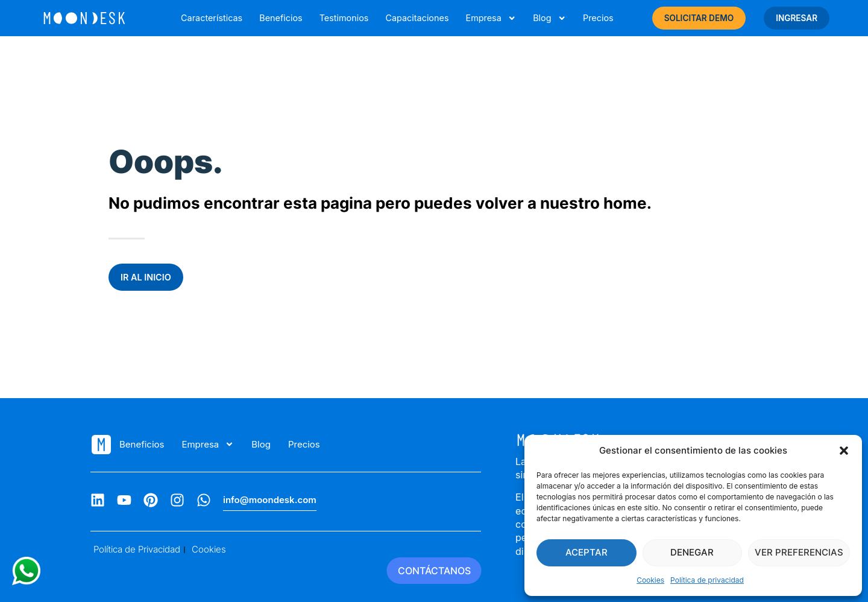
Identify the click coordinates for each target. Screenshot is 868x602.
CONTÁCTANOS (434, 571)
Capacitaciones (417, 18)
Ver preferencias (799, 552)
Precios (598, 18)
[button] (844, 451)
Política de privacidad (707, 580)
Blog (549, 18)
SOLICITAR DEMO (699, 18)
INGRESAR (797, 18)
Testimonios (344, 18)
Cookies (650, 580)
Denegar (692, 552)
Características (212, 18)
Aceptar (587, 552)
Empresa (491, 18)
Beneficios (281, 18)
